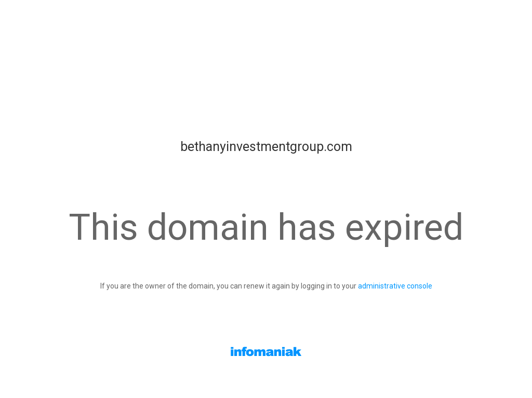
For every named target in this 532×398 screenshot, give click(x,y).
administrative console (395, 286)
